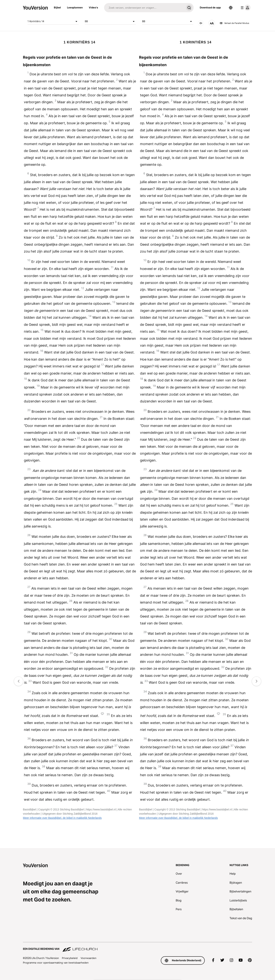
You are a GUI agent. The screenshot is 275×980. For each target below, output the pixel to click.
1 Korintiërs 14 (53, 21)
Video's (93, 7)
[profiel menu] (245, 8)
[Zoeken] (144, 8)
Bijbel (57, 7)
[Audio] (201, 23)
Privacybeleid (70, 958)
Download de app (210, 7)
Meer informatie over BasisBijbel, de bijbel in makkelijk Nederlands (62, 818)
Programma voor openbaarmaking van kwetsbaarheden (56, 963)
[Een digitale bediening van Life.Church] (137, 947)
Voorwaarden (89, 958)
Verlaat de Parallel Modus (234, 23)
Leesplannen (75, 7)
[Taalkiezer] (231, 8)
